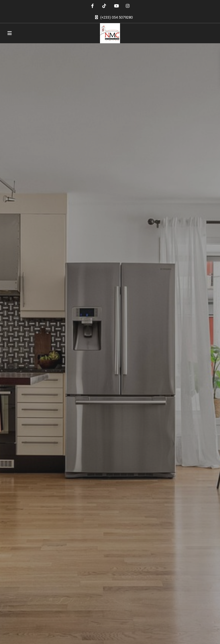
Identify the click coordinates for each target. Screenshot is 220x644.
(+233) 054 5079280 (116, 17)
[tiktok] (104, 6)
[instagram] (128, 6)
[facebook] (92, 6)
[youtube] (116, 6)
